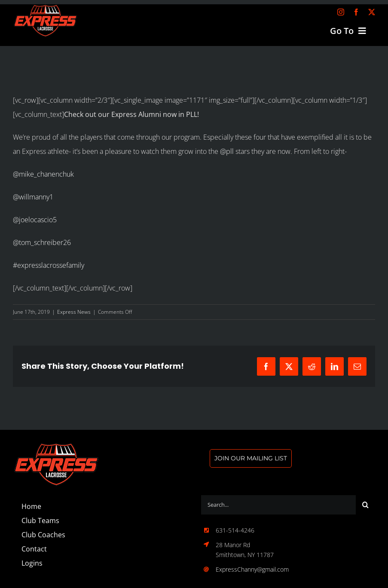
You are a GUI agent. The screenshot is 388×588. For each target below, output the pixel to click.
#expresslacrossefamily (49, 265)
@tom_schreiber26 (42, 242)
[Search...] (278, 505)
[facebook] (356, 12)
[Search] (365, 505)
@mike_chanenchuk (43, 174)
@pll (227, 151)
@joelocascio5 (35, 220)
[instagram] (341, 12)
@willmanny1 (33, 197)
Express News (74, 312)
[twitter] (372, 12)
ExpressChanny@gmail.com (252, 569)
